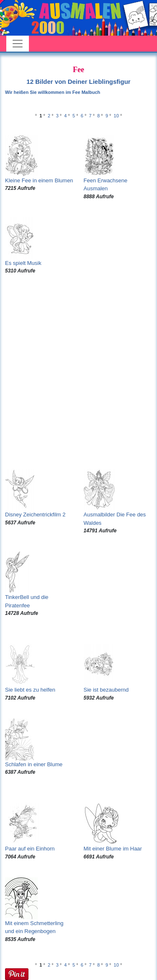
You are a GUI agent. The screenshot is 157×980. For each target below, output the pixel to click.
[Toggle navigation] (18, 44)
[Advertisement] (78, 372)
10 (116, 116)
